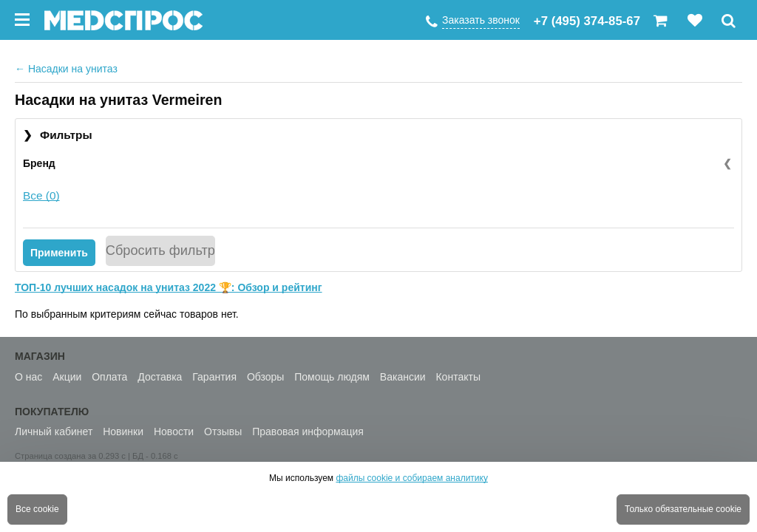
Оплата (109, 377)
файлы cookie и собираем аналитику (412, 478)
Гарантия (214, 377)
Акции (67, 377)
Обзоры (266, 377)
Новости (174, 432)
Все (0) (41, 195)
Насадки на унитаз (66, 69)
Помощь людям (332, 377)
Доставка (160, 377)
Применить (59, 253)
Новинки (123, 432)
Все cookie (37, 509)
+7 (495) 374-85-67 (587, 21)
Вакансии (403, 377)
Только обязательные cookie (683, 509)
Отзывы (223, 432)
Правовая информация (308, 432)
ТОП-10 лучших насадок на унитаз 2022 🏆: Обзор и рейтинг (169, 287)
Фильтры (58, 136)
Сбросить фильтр (160, 250)
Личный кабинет (54, 432)
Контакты (458, 377)
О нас (28, 377)
